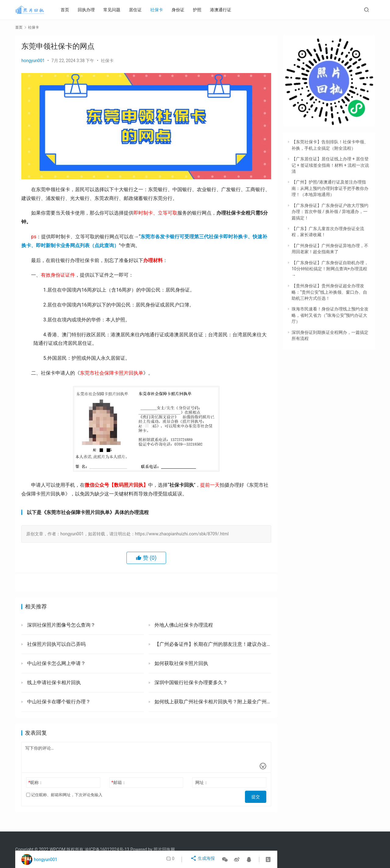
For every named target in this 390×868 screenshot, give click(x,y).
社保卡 (162, 10)
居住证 (140, 10)
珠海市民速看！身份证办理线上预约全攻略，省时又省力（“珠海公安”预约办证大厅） (330, 315)
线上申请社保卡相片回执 (53, 682)
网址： (202, 782)
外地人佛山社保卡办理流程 (183, 625)
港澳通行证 (226, 10)
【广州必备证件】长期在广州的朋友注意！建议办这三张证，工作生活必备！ (212, 644)
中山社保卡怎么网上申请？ (56, 663)
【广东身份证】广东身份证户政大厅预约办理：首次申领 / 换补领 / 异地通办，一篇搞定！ (330, 212)
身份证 (183, 10)
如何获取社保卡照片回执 (181, 663)
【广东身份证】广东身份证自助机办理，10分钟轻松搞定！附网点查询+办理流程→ (330, 269)
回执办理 (91, 10)
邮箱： (119, 782)
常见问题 (117, 10)
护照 (202, 10)
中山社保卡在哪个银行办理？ (58, 702)
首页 (70, 10)
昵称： (36, 782)
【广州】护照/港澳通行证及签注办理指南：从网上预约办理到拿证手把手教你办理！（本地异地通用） (330, 188)
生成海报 (204, 859)
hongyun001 (33, 61)
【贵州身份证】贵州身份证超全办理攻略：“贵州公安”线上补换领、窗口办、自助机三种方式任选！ (329, 292)
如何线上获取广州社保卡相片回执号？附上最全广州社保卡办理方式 (212, 702)
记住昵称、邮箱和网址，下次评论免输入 (64, 795)
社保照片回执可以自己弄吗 (56, 644)
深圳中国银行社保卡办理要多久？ (190, 682)
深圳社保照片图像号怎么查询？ (61, 625)
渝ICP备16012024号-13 (107, 849)
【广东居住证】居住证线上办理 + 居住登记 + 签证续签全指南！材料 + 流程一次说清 (330, 165)
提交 (258, 795)
